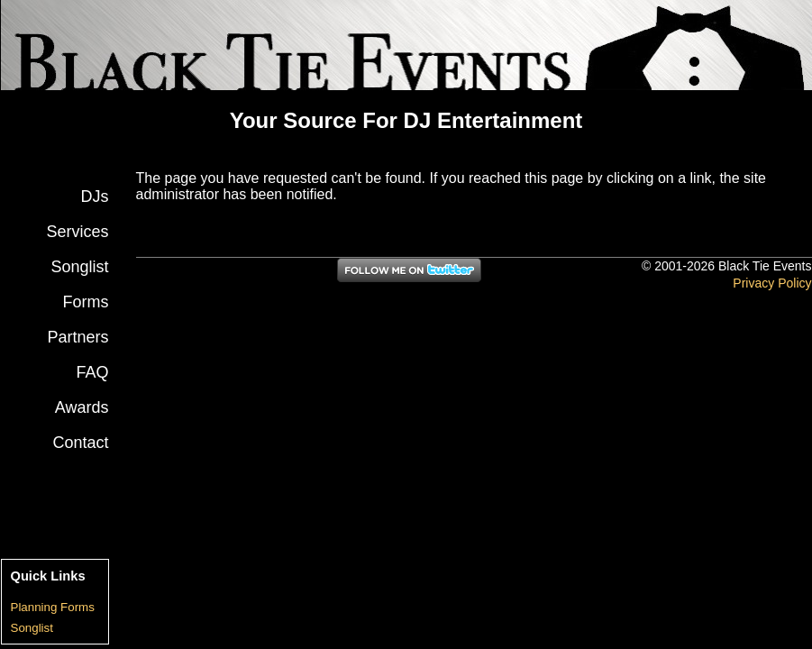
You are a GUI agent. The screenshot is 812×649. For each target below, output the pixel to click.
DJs (95, 197)
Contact (80, 443)
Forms (86, 302)
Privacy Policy (772, 283)
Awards (82, 407)
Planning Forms (53, 607)
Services (77, 232)
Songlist (79, 267)
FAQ (92, 372)
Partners (78, 337)
